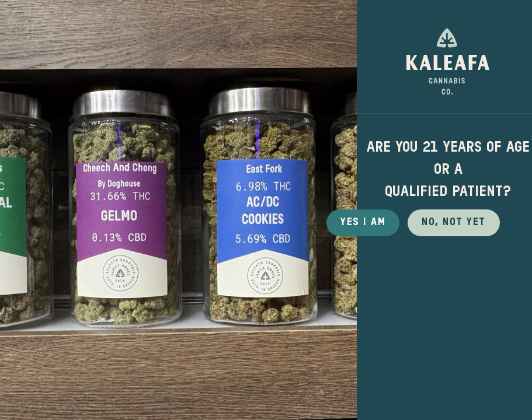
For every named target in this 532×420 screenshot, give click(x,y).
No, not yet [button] (454, 222)
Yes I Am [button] (363, 222)
